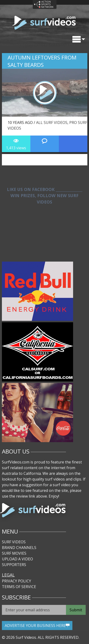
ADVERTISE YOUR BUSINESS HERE (37, 626)
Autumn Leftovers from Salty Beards (42, 61)
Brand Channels (19, 548)
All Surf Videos (52, 122)
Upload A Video (17, 559)
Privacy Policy (16, 581)
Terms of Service (19, 587)
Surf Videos (14, 542)
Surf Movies (14, 553)
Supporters (14, 565)
